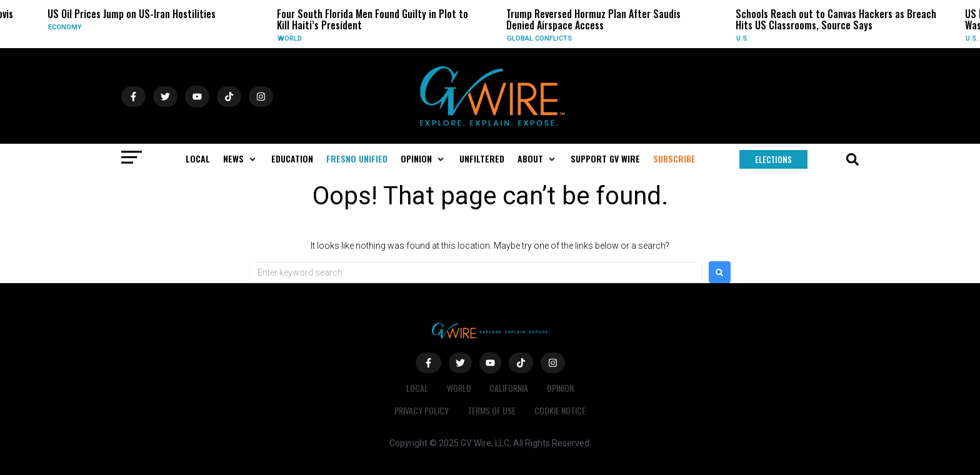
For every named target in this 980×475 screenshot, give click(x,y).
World (290, 38)
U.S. (742, 38)
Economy (65, 27)
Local (417, 388)
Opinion (561, 388)
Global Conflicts (539, 38)
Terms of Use (492, 410)
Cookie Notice (560, 410)
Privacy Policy (422, 410)
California (509, 388)
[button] (241, 159)
